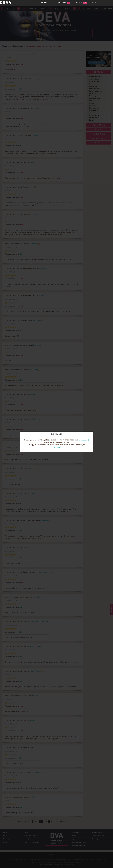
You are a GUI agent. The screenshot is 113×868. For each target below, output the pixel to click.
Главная (43, 3)
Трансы (79, 3)
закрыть (57, 447)
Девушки (61, 3)
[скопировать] (84, 440)
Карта (95, 3)
